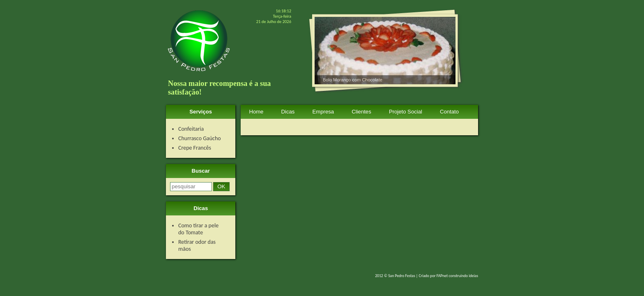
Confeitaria (191, 129)
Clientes (361, 112)
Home (256, 112)
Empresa (323, 112)
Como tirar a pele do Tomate (198, 229)
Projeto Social (406, 112)
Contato (449, 112)
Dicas (288, 112)
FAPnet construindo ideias (457, 276)
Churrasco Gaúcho (200, 138)
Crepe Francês (195, 148)
